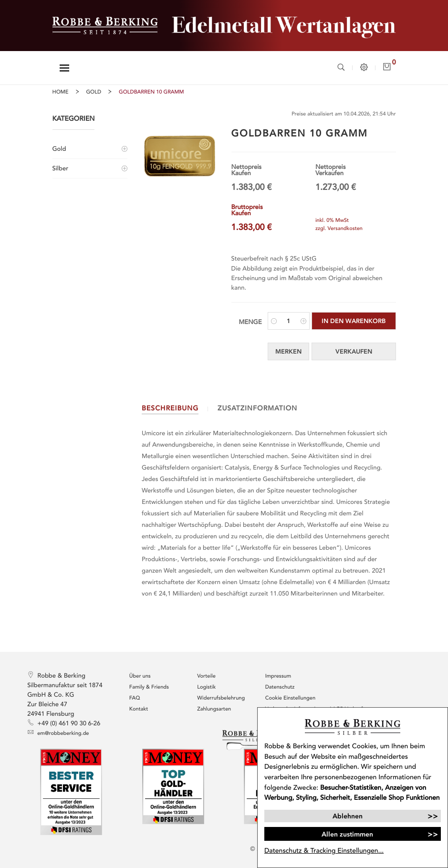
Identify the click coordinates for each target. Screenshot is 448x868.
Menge (250, 322)
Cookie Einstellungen (290, 698)
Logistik (206, 687)
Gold (94, 92)
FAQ (135, 698)
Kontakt (139, 709)
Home (61, 92)
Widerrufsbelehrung (221, 698)
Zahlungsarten (214, 709)
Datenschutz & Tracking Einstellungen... (324, 851)
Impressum (278, 676)
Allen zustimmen (347, 834)
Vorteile (206, 676)
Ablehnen (348, 816)
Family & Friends (149, 687)
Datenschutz (280, 687)
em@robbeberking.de (58, 733)
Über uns (140, 676)
